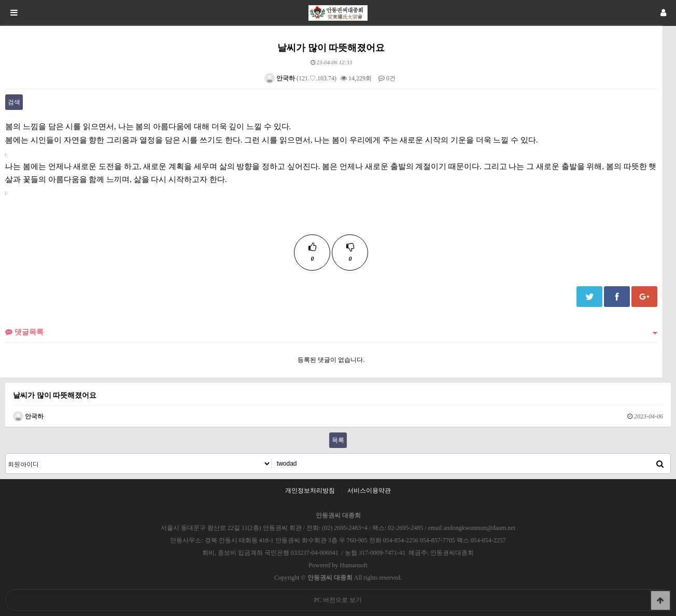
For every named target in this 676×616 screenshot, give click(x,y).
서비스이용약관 (369, 491)
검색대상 (6, 454)
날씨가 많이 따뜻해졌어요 (55, 395)
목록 (338, 440)
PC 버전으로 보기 (338, 600)
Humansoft (353, 565)
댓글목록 (24, 332)
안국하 (280, 78)
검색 (14, 102)
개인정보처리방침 (310, 491)
